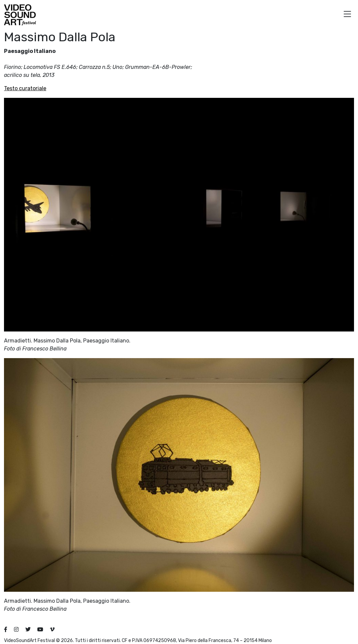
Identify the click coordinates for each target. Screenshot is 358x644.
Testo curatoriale (25, 88)
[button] (347, 15)
